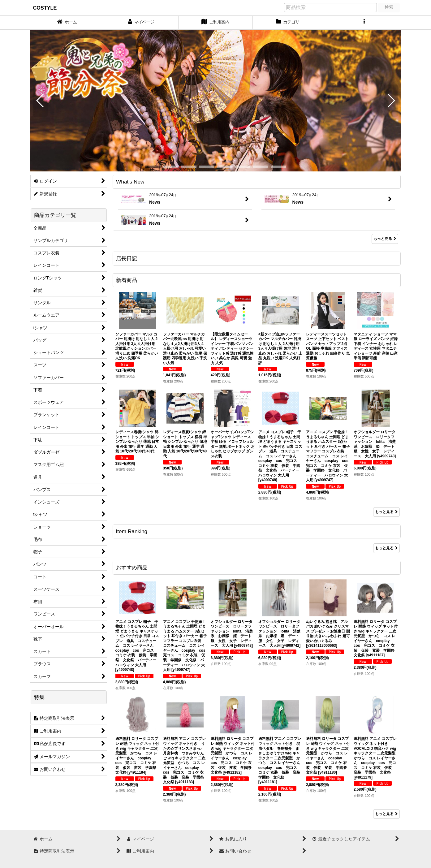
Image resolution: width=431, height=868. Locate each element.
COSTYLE (45, 8)
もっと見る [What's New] (385, 239)
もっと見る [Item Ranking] (386, 548)
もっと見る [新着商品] (386, 512)
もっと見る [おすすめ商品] (386, 814)
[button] (364, 23)
